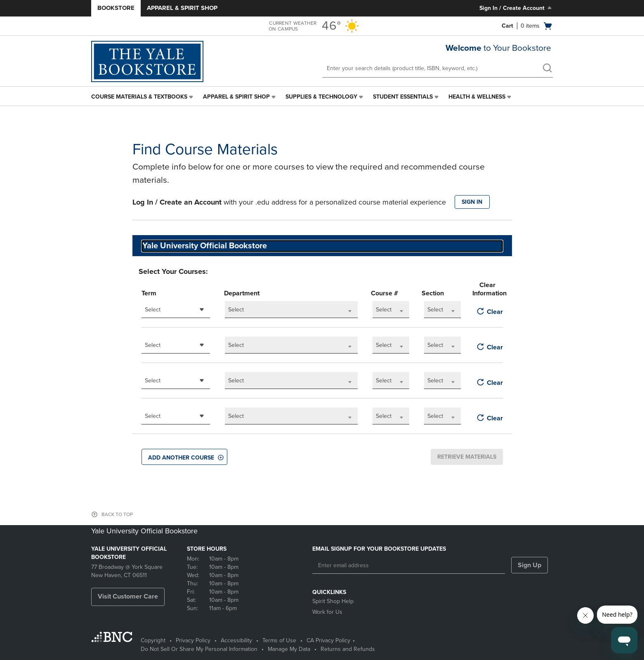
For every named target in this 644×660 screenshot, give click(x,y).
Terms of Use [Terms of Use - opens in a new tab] (279, 640)
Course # (385, 293)
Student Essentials (403, 97)
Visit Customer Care (128, 596)
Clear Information (487, 289)
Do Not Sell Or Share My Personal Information (199, 649)
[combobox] (176, 310)
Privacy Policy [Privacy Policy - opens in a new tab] (193, 640)
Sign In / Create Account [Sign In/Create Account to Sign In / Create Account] (516, 8)
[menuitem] (143, 97)
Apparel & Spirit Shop (182, 8)
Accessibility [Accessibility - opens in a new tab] (236, 640)
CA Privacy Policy (328, 640)
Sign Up (530, 565)
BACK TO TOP (117, 514)
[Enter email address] (409, 566)
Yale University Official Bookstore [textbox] (205, 246)
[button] (184, 457)
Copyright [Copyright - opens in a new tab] (153, 640)
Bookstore (116, 8)
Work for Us (327, 612)
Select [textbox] (153, 310)
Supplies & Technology (321, 97)
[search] (547, 69)
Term (149, 293)
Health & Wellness (477, 97)
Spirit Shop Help (333, 601)
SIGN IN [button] (472, 202)
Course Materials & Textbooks (139, 97)
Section (433, 293)
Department (242, 293)
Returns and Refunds (348, 649)
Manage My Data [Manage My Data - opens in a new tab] (289, 649)
